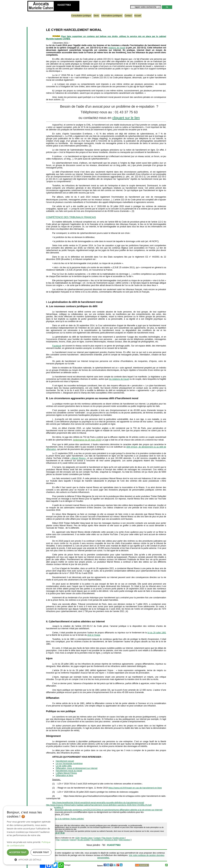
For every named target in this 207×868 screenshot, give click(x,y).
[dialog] (29, 835)
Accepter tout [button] (18, 852)
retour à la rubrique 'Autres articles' (68, 819)
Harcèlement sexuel (65, 761)
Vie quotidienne (97, 840)
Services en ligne (111, 840)
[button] (29, 860)
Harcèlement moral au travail (69, 771)
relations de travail (117, 48)
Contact (128, 16)
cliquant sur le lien (126, 118)
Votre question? (125, 840)
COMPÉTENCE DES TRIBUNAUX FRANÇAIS (71, 217)
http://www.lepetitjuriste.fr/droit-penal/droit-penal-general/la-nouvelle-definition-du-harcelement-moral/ (98, 803)
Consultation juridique (81, 16)
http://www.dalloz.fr (55, 807)
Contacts (97, 838)
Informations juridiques (112, 16)
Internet (73, 840)
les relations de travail (119, 379)
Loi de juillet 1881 (64, 766)
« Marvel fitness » (78, 458)
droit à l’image (94, 635)
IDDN (77, 838)
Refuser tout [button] (41, 852)
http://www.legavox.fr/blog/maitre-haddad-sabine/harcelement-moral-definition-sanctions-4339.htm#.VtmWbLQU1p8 (99, 805)
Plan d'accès (107, 838)
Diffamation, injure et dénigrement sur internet (77, 768)
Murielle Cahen (87, 838)
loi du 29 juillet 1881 (157, 633)
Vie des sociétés (84, 840)
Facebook (57, 346)
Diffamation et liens (64, 775)
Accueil (138, 16)
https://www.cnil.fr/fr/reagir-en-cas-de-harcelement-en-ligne (135, 788)
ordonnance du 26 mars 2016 (87, 440)
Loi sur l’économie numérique (69, 763)
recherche (65, 840)
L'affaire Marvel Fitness (66, 773)
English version (119, 838)
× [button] (51, 810)
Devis (96, 16)
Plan (58, 840)
